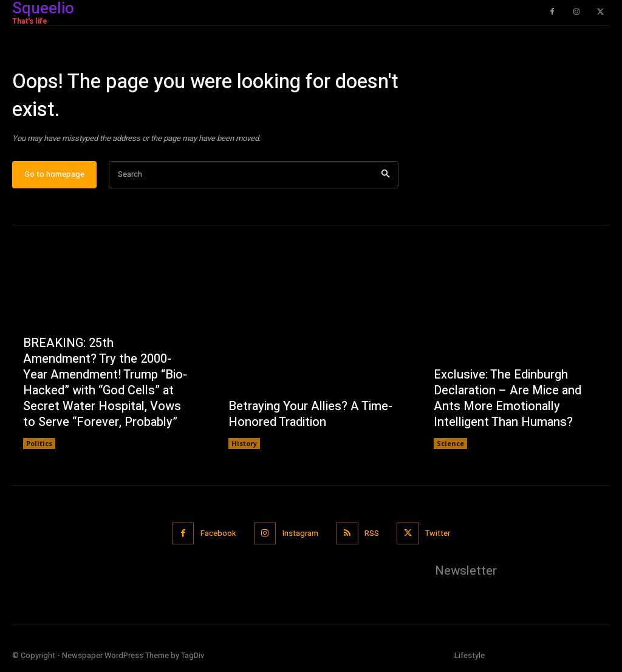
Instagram (300, 534)
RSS (372, 534)
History (244, 443)
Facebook (218, 534)
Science (450, 443)
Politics (39, 443)
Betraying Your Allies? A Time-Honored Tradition (310, 414)
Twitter (438, 534)
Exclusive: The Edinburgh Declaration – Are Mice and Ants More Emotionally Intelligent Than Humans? (508, 398)
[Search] (385, 175)
